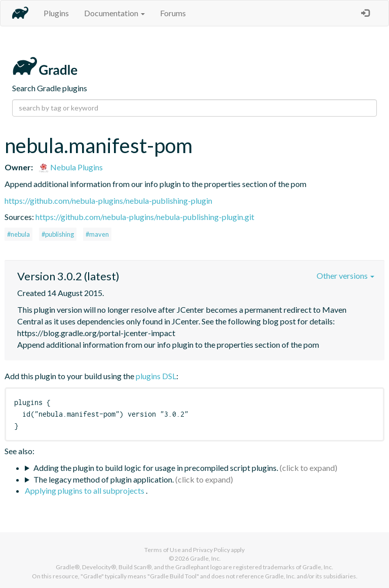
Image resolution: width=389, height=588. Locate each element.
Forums (173, 13)
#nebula (18, 234)
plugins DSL (156, 376)
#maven (97, 234)
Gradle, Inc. (205, 558)
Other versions (345, 275)
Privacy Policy (211, 550)
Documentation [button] (114, 13)
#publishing (58, 234)
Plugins (56, 13)
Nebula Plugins (71, 167)
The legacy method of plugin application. (104, 479)
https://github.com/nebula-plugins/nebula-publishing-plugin (108, 200)
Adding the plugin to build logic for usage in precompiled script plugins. (156, 468)
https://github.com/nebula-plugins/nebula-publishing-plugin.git (145, 217)
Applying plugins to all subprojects (85, 490)
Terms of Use (163, 550)
